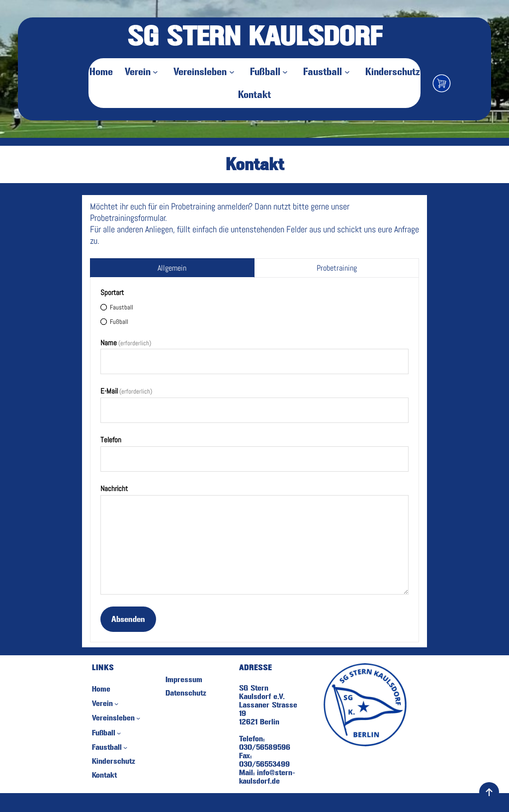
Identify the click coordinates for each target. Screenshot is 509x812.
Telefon (111, 440)
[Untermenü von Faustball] (349, 72)
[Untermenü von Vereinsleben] (234, 72)
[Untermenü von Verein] (157, 72)
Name (126, 343)
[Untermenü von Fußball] (287, 72)
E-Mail (126, 391)
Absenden (128, 619)
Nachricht (114, 488)
